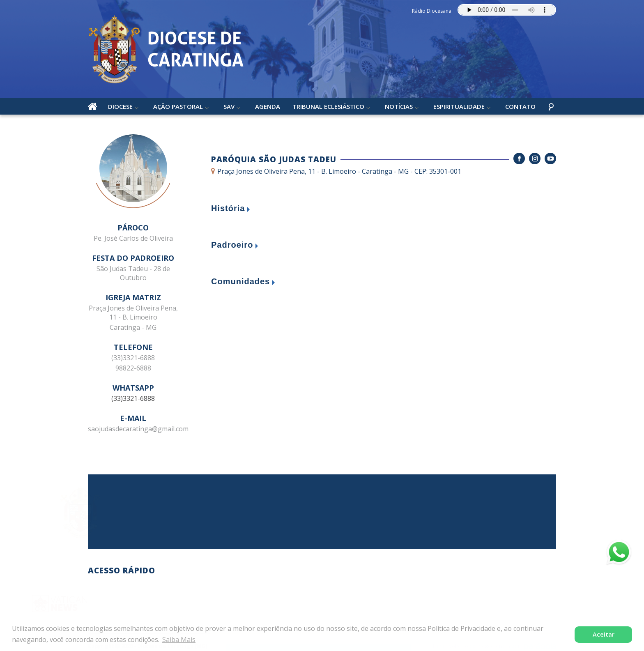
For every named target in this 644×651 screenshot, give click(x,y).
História (228, 208)
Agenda (268, 106)
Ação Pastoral (178, 106)
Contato (520, 106)
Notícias (399, 106)
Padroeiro (232, 245)
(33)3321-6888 (133, 398)
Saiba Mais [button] (179, 639)
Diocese (120, 106)
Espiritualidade (459, 106)
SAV (229, 106)
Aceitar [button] (604, 634)
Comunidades (240, 281)
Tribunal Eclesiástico (328, 106)
